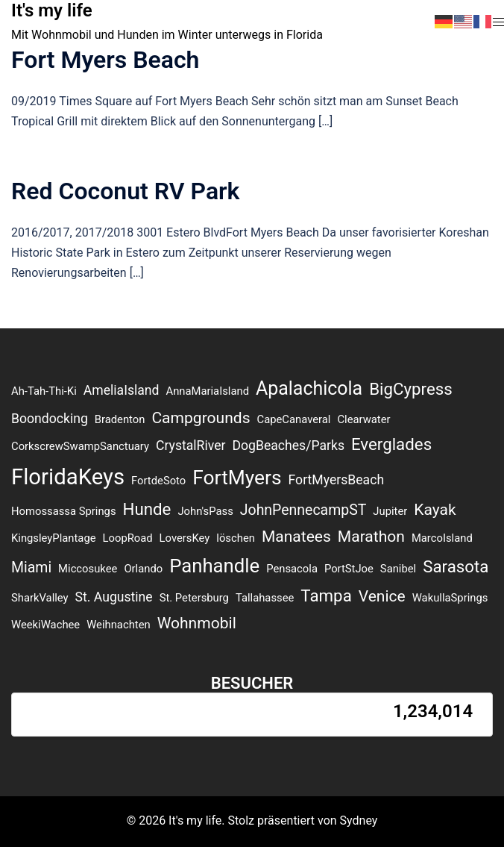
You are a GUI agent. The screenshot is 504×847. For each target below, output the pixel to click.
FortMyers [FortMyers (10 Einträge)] (237, 478)
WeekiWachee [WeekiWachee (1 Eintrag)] (45, 625)
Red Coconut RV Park (126, 191)
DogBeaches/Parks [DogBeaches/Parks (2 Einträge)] (288, 446)
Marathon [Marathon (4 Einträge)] (371, 536)
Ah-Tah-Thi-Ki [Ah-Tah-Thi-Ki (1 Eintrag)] (44, 391)
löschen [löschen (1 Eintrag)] (236, 538)
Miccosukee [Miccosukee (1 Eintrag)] (88, 569)
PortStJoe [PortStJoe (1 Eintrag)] (349, 569)
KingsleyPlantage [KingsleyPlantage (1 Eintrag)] (54, 538)
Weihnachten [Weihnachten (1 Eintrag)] (118, 625)
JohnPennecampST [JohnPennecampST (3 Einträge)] (303, 510)
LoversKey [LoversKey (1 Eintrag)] (185, 538)
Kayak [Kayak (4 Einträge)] (435, 509)
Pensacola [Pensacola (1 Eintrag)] (292, 569)
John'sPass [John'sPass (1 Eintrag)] (205, 511)
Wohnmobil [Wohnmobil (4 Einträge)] (197, 623)
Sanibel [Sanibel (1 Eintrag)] (398, 569)
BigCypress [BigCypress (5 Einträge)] (411, 389)
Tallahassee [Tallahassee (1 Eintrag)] (265, 598)
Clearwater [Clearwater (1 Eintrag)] (363, 419)
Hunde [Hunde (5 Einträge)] (147, 509)
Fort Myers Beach (105, 60)
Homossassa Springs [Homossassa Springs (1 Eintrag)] (64, 511)
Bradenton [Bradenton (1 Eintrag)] (120, 419)
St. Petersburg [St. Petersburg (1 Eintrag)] (194, 598)
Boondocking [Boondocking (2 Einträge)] (50, 419)
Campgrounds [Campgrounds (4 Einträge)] (201, 418)
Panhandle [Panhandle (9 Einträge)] (214, 566)
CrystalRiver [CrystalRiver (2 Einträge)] (190, 446)
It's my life (52, 10)
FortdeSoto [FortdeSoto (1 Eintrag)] (158, 481)
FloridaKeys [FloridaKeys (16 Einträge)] (68, 477)
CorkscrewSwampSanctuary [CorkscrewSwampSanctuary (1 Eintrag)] (80, 446)
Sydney (359, 821)
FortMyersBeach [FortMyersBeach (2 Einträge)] (337, 480)
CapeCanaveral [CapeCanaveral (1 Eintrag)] (294, 419)
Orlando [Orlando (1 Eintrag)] (143, 569)
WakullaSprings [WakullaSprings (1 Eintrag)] (450, 598)
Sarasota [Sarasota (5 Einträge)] (456, 566)
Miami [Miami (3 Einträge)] (31, 568)
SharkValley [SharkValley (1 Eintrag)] (40, 598)
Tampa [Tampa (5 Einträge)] (326, 596)
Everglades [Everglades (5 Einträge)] (391, 444)
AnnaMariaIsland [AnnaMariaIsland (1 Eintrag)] (208, 391)
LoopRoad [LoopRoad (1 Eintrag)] (128, 538)
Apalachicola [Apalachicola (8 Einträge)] (309, 388)
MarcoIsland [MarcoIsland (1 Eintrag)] (442, 538)
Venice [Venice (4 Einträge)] (382, 596)
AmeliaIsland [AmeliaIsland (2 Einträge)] (122, 390)
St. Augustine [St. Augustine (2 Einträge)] (114, 597)
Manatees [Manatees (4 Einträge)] (296, 536)
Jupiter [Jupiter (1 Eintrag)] (390, 511)
